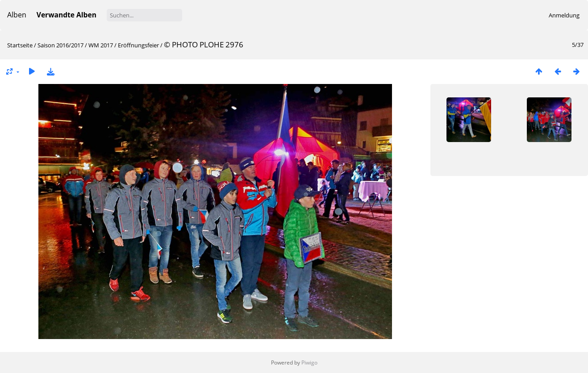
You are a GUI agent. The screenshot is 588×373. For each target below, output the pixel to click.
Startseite (20, 45)
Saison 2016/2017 (60, 45)
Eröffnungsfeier (138, 45)
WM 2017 (101, 45)
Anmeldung (564, 15)
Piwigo (309, 363)
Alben (17, 15)
